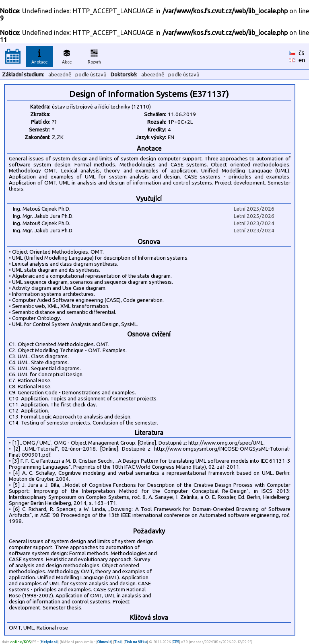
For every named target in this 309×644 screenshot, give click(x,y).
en (302, 60)
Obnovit (104, 642)
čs (302, 53)
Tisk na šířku (136, 642)
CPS (176, 642)
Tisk (118, 642)
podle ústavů (91, 75)
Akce (67, 55)
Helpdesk (49, 642)
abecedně (60, 75)
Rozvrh (94, 55)
